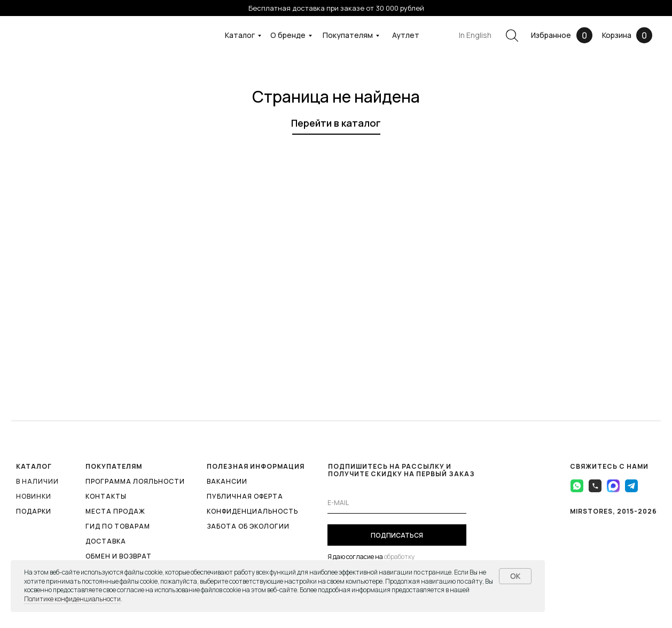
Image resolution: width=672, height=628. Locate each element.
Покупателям (348, 35)
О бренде (288, 35)
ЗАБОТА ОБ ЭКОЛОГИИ (248, 526)
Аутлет (406, 35)
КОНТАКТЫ (106, 496)
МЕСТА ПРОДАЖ (115, 511)
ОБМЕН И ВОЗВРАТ (119, 556)
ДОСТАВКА (106, 541)
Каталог (240, 35)
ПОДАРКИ (34, 511)
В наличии (37, 481)
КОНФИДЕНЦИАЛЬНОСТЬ (252, 511)
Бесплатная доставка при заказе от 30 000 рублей (336, 8)
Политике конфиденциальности (72, 599)
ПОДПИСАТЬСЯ (397, 535)
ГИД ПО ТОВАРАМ (118, 526)
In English (475, 35)
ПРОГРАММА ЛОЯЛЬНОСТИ (135, 481)
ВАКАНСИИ (227, 481)
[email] (397, 503)
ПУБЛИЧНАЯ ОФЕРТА (245, 496)
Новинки (34, 496)
